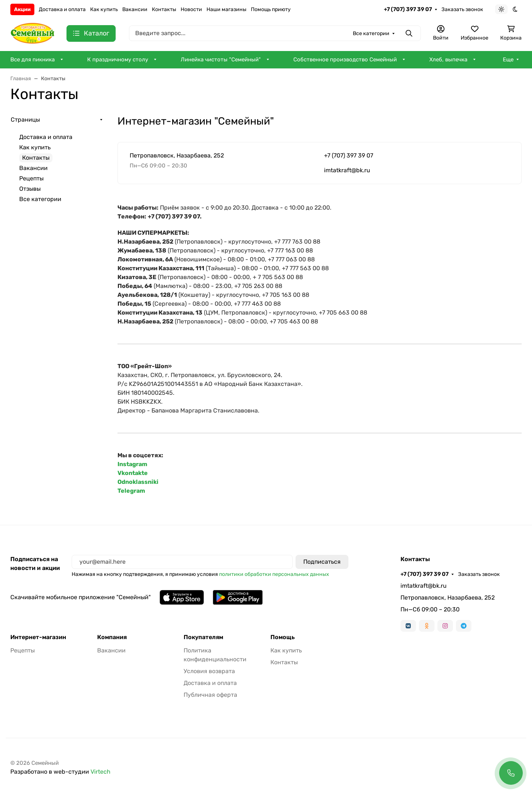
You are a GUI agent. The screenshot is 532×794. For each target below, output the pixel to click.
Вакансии (135, 9)
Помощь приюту (271, 9)
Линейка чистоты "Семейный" (221, 60)
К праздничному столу (118, 60)
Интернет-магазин (38, 637)
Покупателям (203, 637)
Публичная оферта (210, 695)
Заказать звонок (462, 9)
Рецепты (31, 178)
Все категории (40, 199)
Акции (22, 9)
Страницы (25, 120)
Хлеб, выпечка (448, 60)
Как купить (104, 9)
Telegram (131, 491)
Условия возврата (209, 671)
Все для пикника (33, 60)
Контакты (164, 9)
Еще (508, 60)
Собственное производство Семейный (345, 60)
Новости (191, 9)
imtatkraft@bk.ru (347, 170)
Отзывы (30, 189)
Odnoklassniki (138, 482)
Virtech (100, 772)
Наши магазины (226, 9)
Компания (112, 637)
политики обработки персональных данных (274, 574)
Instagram (132, 464)
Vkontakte (133, 473)
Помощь (283, 637)
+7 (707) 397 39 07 (408, 9)
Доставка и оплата (62, 9)
